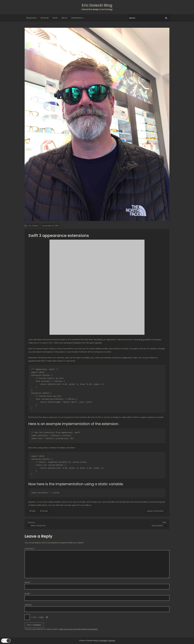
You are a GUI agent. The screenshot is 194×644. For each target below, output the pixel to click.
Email (28, 594)
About (64, 18)
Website (28, 605)
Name (28, 582)
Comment (30, 549)
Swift (33, 511)
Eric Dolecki (33, 226)
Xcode (45, 511)
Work (55, 18)
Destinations (78, 18)
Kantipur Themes (108, 641)
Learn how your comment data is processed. (78, 629)
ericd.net (45, 18)
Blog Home (31, 18)
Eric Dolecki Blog (97, 5)
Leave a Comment (156, 511)
